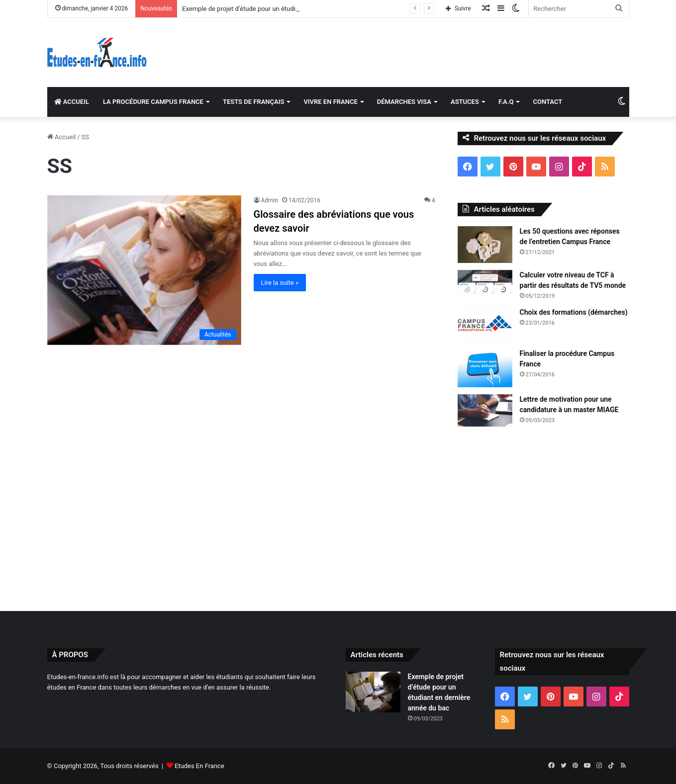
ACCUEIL (72, 102)
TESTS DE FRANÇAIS (253, 102)
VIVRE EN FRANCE (330, 102)
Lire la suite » (280, 283)
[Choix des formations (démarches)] (485, 325)
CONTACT (547, 102)
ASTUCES (465, 102)
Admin (270, 200)
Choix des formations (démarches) (574, 312)
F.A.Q (506, 102)
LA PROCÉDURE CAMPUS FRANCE (153, 102)
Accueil (62, 137)
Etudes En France (199, 766)
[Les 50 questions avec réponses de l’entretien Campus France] (485, 245)
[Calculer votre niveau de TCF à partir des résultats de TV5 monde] (485, 282)
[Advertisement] (338, 517)
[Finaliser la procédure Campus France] (485, 368)
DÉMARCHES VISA (404, 102)
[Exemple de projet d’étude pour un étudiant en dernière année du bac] (373, 692)
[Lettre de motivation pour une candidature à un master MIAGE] (485, 410)
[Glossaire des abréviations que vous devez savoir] (144, 270)
